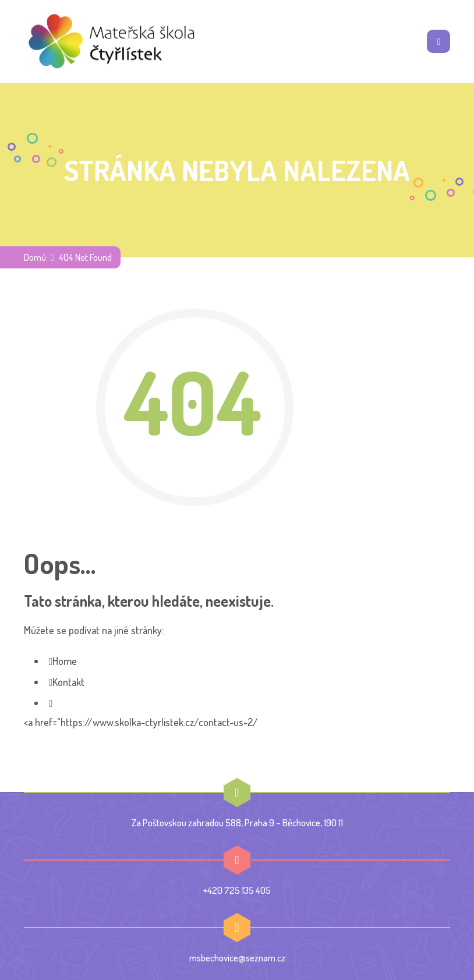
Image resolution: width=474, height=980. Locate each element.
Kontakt (68, 682)
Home (65, 661)
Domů (35, 257)
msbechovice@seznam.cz (237, 958)
